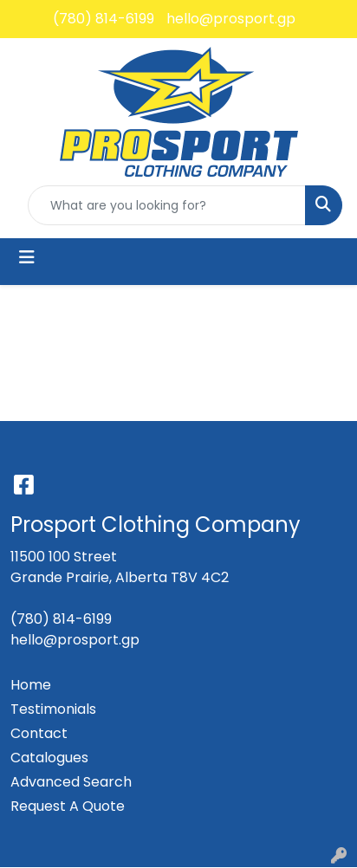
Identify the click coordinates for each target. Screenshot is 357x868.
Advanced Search (71, 782)
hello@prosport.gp (231, 19)
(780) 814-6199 (104, 19)
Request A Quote (68, 806)
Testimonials (53, 709)
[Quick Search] (167, 205)
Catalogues (49, 758)
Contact (39, 733)
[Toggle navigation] (27, 257)
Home (31, 685)
